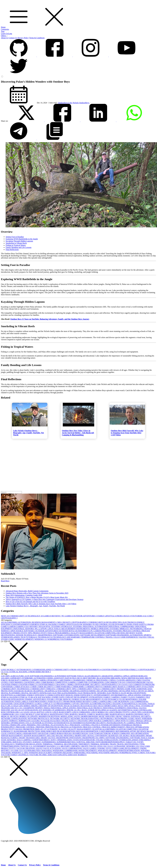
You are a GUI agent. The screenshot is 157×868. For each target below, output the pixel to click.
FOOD (130, 624)
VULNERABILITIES (32, 750)
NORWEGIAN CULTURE (30, 721)
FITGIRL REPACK (64, 699)
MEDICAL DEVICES (10, 716)
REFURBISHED (108, 731)
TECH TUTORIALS (29, 637)
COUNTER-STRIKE (111, 670)
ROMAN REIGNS (65, 733)
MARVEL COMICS (87, 714)
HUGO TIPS (123, 706)
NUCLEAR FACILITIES (51, 721)
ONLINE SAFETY (69, 721)
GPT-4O (76, 704)
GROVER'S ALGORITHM (91, 704)
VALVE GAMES (90, 748)
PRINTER (41, 727)
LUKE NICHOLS (9, 670)
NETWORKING (137, 629)
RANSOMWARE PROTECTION (27, 731)
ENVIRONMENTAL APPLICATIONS (126, 695)
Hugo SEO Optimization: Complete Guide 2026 (24, 595)
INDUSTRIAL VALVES (137, 708)
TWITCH (25, 746)
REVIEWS (57, 616)
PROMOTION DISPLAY (34, 729)
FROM (120, 616)
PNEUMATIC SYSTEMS (112, 631)
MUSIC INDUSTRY (108, 716)
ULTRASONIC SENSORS (125, 746)
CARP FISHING (65, 680)
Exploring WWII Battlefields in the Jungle (22, 239)
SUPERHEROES (49, 742)
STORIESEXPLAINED (11, 637)
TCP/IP (140, 742)
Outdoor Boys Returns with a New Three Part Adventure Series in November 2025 (37, 593)
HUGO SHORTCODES (108, 706)
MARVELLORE (103, 714)
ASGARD (5, 678)
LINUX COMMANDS (82, 712)
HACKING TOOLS (147, 704)
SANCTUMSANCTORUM (100, 733)
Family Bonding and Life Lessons (19, 247)
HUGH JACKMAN (72, 706)
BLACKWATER (104, 678)
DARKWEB (142, 689)
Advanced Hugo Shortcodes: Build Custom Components (27, 591)
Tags (3, 31)
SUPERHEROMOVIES (67, 742)
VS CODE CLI (17, 750)
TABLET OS (131, 742)
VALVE (39, 748)
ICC (17, 708)
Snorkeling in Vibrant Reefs (16, 243)
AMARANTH (108, 676)
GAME (4, 627)
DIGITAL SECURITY (30, 693)
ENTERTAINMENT (22, 624)
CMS (151, 616)
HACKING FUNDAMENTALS (125, 704)
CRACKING (61, 684)
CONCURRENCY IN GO (115, 682)
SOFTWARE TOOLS (139, 738)
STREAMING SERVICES (12, 742)
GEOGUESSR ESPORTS (24, 704)
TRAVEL (110, 637)
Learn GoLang (7, 34)
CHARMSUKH (79, 680)
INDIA (47, 708)
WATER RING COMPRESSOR (65, 750)
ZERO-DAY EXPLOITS (58, 755)
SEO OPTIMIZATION (140, 733)
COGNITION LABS (32, 682)
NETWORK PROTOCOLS (39, 719)
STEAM (100, 740)
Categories (5, 29)
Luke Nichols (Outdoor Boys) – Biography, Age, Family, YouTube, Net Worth (35, 606)
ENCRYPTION (140, 693)
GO (27, 627)
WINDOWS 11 (41, 639)
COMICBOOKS (48, 682)
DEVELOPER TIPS (114, 622)
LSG (17, 714)
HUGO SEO (93, 706)
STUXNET (28, 742)
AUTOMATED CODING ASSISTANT (50, 678)
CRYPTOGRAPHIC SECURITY (88, 684)
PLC (67, 725)
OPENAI (140, 721)
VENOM (101, 748)
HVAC (132, 706)
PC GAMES (68, 616)
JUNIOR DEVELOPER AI (99, 710)
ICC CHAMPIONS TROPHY (32, 708)
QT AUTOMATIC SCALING (56, 729)
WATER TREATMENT (88, 750)
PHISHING (32, 725)
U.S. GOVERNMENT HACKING (43, 746)
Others (4, 36)
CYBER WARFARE (63, 687)
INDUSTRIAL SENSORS (24, 629)
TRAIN (113, 744)
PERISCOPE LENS (19, 725)
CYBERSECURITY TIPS (66, 689)
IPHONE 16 (72, 710)
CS (3, 672)
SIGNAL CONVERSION (98, 736)
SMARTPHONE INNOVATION (69, 738)
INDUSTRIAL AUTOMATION (96, 627)
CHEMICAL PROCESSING (98, 680)
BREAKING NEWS (120, 678)
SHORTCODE (81, 736)
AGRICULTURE (18, 676)
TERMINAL (48, 744)
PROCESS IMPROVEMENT (114, 727)
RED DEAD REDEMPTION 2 (89, 731)
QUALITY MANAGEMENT (83, 633)
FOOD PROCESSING (38, 702)
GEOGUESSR (7, 704)
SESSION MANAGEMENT (35, 736)
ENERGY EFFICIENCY (37, 695)
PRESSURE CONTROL (26, 727)
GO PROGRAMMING (63, 704)
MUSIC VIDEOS (124, 716)
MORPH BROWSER (90, 716)
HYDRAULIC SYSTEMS (72, 627)
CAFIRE (34, 680)
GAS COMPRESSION (139, 702)
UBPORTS (76, 746)
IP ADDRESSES (59, 710)
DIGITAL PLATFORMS (11, 693)
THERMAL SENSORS (100, 744)
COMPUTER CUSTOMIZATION (91, 682)
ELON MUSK (127, 693)
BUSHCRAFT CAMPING (19, 680)
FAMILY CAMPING (112, 697)
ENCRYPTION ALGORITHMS (14, 695)
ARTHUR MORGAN (139, 676)
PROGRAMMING (63, 633)
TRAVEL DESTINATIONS (128, 744)
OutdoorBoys (84, 103)
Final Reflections (12, 250)
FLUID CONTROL (101, 624)
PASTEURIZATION (115, 723)
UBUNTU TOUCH (89, 746)
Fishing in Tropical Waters (16, 245)
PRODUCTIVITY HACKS (12, 729)
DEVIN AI (143, 691)
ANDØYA (118, 676)
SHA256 (59, 736)
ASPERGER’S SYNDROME (22, 678)
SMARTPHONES (45, 635)
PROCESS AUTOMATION (72, 727)
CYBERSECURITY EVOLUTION (140, 687)
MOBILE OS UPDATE (29, 716)
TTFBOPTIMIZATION (11, 746)
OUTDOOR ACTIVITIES (43, 723)
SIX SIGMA (125, 736)
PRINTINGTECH (53, 727)
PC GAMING (130, 723)
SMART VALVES (48, 738)
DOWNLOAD (46, 693)
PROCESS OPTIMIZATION (137, 727)
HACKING (107, 704)
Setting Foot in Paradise (15, 237)
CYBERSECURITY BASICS (114, 687)
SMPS (102, 738)
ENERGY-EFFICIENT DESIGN (61, 695)
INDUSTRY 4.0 (8, 710)
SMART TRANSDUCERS (30, 738)
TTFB (142, 744)
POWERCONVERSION (111, 725)
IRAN (85, 710)
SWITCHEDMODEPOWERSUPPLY (110, 742)
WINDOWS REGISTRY (63, 753)
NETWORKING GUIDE (125, 719)
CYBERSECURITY (18, 616)
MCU (147, 714)
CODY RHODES (16, 682)
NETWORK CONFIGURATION (14, 719)
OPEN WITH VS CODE (125, 721)
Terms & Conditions (37, 38)
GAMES (47, 616)
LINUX (49, 712)
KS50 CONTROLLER (10, 712)
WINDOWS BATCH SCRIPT (41, 753)
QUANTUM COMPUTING (106, 633)
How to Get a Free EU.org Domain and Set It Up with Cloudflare (30, 602)
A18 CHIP (6, 676)
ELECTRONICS (130, 622)
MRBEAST (125, 629)
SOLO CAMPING (24, 740)
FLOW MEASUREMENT (91, 699)
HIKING (35, 706)
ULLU (117, 637)
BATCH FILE (71, 678)
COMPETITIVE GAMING (66, 682)
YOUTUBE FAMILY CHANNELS (15, 755)
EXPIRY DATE (59, 697)
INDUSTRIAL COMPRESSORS (122, 627)
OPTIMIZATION (18, 723)
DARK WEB (131, 689)
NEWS (5, 616)
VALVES (143, 637)
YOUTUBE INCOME (38, 755)
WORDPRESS (54, 639)
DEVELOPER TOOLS (129, 691)
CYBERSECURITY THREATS (43, 689)
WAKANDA (47, 750)
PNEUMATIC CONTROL (81, 725)
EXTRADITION (96, 697)
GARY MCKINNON (121, 702)
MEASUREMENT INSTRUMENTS (76, 629)
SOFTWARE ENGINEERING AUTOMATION (125, 635)
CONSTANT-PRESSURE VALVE (140, 682)
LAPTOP (43, 629)
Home (3, 27)
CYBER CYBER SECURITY (42, 687)
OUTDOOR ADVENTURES (85, 616)
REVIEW (122, 633)
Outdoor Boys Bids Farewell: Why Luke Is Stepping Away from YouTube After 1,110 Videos (41, 604)
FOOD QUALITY (56, 702)
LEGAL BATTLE (38, 712)
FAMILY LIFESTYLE (107, 616)
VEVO (109, 748)
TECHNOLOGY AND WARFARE (67, 637)
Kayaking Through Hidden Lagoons (19, 241)
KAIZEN (114, 710)
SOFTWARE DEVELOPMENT (93, 635)
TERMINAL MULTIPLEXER (66, 744)
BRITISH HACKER (137, 678)
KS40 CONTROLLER (143, 710)
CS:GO (125, 684)
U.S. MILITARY (64, 746)
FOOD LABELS (22, 702)
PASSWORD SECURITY (96, 723)
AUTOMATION (25, 622)
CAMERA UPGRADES (48, 680)
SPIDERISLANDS (65, 740)
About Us (5, 38)
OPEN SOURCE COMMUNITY (102, 721)
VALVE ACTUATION (52, 748)
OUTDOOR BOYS (67, 631)
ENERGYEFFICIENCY (84, 695)
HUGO (127, 616)
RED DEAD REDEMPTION (64, 731)
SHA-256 (51, 736)
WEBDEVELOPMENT (25, 639)
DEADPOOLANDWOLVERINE (83, 691)
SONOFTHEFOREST (41, 740)
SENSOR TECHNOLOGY (27, 635)
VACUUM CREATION (26, 748)
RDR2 (49, 731)
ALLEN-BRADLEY (93, 676)
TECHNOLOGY (35, 616)
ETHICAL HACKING (49, 624)
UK (105, 746)
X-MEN (142, 753)
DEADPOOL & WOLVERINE (57, 691)
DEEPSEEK (114, 691)
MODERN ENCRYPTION (50, 716)
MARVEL (74, 714)
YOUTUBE (151, 753)
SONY (54, 740)
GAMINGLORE (105, 702)
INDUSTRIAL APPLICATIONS (64, 708)
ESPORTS (35, 624)
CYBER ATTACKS (22, 687)
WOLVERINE (92, 753)
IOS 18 (18, 710)
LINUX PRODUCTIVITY (120, 712)
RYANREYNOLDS (81, 733)
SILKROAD (114, 736)
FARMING (141, 697)
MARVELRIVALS (118, 714)
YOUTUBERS (138, 616)
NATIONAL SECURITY (141, 716)
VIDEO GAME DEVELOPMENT (126, 748)
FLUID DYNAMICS (118, 624)
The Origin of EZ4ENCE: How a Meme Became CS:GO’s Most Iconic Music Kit (37, 597)
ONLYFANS (83, 721)
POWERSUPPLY (8, 727)
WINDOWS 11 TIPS (20, 753)
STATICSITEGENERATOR (85, 740)
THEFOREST (84, 744)
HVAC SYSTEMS (53, 627)
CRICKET (67, 622)
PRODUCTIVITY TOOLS (44, 633)
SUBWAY (37, 742)
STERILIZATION (111, 740)
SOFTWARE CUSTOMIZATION (67, 635)
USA (142, 746)
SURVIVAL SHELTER (86, 742)
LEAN (27, 712)
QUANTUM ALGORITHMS (104, 729)
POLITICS (96, 725)
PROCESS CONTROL (132, 631)
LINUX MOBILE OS (100, 712)
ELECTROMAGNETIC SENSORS (93, 693)
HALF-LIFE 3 (7, 706)
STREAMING (145, 740)
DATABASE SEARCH (24, 691)
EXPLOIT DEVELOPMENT (77, 697)
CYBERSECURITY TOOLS (89, 689)
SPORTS (148, 635)
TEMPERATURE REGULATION (29, 744)
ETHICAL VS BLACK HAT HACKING (36, 697)
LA (22, 712)
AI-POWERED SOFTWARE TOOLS (69, 676)
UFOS (100, 746)
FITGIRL (51, 699)
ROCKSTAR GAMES (48, 733)
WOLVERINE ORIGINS (109, 753)
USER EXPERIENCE (130, 637)
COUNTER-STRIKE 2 (129, 670)
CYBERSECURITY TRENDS (113, 689)
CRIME (71, 684)
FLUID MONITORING (129, 699)
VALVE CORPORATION (72, 748)
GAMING (21, 627)
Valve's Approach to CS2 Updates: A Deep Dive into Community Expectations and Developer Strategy (45, 599)
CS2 (8, 672)
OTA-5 (29, 723)
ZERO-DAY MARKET (77, 755)
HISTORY (34, 627)
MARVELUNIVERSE (135, 714)
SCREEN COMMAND (121, 733)
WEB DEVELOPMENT (108, 750)
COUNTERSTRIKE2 (47, 684)
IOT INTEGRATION (30, 710)
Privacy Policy (23, 38)
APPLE (126, 676)
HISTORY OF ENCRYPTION (52, 706)
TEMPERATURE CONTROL (93, 637)
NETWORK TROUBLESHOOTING (85, 719)
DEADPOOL (39, 691)
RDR (44, 731)
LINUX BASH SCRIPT (62, 712)
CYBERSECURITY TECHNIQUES (16, 689)
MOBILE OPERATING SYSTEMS (105, 629)
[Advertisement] (72, 456)
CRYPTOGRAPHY (9, 618)
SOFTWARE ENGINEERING (118, 738)
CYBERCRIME (78, 687)
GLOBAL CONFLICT (44, 704)
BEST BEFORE (90, 678)
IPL (37, 629)
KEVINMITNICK (126, 710)
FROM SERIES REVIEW (40, 672)
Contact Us (13, 38)
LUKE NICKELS (42, 714)
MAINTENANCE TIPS (60, 714)
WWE (135, 753)
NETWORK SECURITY (60, 719)
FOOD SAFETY (140, 624)
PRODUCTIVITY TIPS (23, 633)
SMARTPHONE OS (91, 738)
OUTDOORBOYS (83, 631)
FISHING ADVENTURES (36, 699)
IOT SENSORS (46, 710)
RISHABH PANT (31, 733)
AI (146, 616)
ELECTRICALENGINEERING (65, 693)
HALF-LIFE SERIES (22, 706)
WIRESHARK (80, 753)
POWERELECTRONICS (132, 725)
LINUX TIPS (137, 712)
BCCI (80, 678)
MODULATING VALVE (71, 716)
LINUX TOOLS (54, 629)
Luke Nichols (74, 103)
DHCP (151, 691)
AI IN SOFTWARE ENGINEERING (40, 676)
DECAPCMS (102, 691)
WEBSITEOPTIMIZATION (129, 750)
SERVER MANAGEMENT (12, 736)
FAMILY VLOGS (128, 697)
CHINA (113, 680)
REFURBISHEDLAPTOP (126, 731)
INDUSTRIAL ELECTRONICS (90, 708)
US (138, 746)
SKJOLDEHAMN (138, 736)
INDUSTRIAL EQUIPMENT (115, 708)
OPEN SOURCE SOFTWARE (23, 631)
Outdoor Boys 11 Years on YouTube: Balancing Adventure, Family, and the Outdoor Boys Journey (50, 319)
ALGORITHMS (11, 622)
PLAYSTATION (58, 725)
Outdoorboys (63, 103)
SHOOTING (69, 736)
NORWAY (6, 631)
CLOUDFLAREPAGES (126, 680)
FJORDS (76, 699)
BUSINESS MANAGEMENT (44, 622)
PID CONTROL (44, 725)
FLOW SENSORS (85, 624)
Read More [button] (5, 581)
